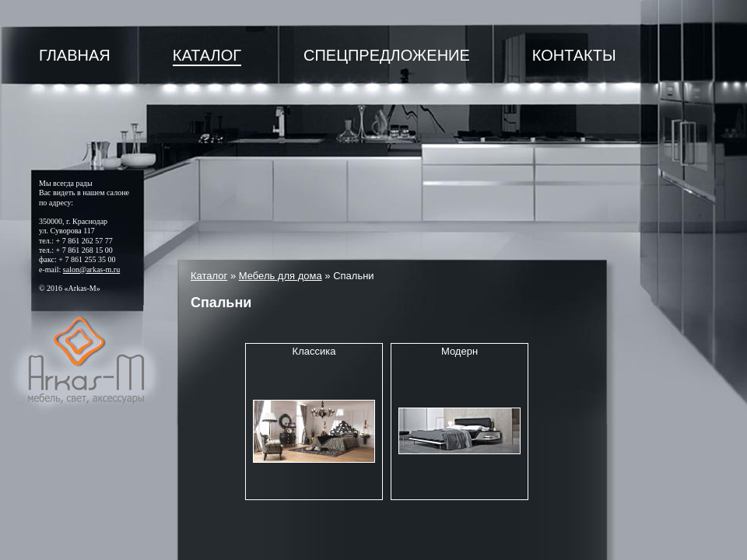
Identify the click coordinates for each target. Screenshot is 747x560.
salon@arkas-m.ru (91, 269)
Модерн (459, 351)
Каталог (207, 55)
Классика (314, 351)
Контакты (574, 55)
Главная (75, 55)
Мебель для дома (281, 276)
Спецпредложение (387, 55)
